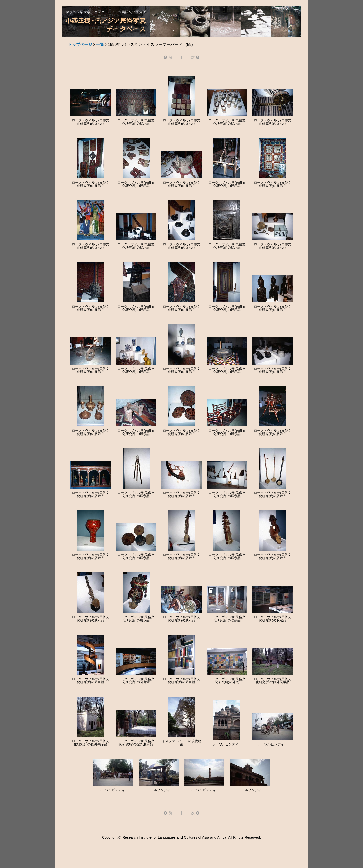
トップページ (80, 44)
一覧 (100, 44)
